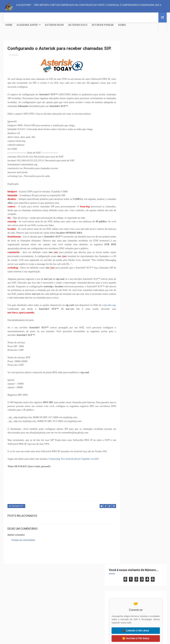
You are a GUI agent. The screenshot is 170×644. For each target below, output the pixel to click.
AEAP (126, 156)
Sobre (122, 25)
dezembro (134, 249)
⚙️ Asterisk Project (29, 615)
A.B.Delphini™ (19, 560)
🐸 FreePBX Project (29, 623)
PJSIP (134, 179)
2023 (128, 232)
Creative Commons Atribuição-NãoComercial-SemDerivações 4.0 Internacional (142, 404)
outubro (133, 254)
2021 (128, 241)
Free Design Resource (98, 640)
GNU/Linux (129, 173)
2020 (128, 245)
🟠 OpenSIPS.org (85, 621)
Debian (137, 167)
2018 (128, 305)
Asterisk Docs (78, 25)
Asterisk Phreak (103, 25)
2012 (128, 332)
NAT (125, 179)
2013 (128, 327)
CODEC (127, 167)
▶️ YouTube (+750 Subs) (142, 122)
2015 (128, 318)
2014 (128, 323)
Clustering (154, 161)
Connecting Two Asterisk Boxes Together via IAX (74, 466)
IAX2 (140, 173)
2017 (128, 309)
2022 (128, 236)
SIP (142, 179)
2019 (128, 300)
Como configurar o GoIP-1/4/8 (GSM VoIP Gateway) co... (144, 280)
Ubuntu (127, 185)
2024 (128, 227)
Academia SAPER (27, 25)
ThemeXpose (79, 640)
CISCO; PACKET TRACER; (134, 161)
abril (131, 294)
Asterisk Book (54, 25)
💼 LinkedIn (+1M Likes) (142, 114)
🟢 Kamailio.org (85, 613)
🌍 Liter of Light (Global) (141, 621)
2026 (128, 218)
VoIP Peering (142, 185)
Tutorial (152, 179)
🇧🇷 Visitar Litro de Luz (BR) (140, 613)
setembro (134, 258)
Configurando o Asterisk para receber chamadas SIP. (144, 273)
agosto (132, 263)
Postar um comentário (23, 547)
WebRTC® (128, 191)
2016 (128, 314)
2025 (128, 222)
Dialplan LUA (151, 167)
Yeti (139, 191)
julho (131, 267)
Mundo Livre (152, 173)
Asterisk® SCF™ (16, 513)
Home (9, 25)
